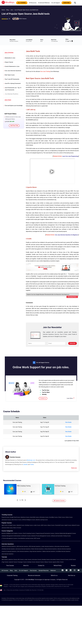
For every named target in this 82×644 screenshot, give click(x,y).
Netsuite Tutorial (40, 562)
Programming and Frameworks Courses (45, 533)
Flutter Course (62, 517)
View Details (68, 422)
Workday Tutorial (46, 559)
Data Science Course (16, 520)
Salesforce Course (25, 517)
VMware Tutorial (48, 562)
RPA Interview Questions (35, 546)
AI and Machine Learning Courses (26, 538)
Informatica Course (44, 517)
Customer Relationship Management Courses (65, 533)
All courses (22, 3)
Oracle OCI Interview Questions (9, 551)
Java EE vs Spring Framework (13, 83)
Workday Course (29, 525)
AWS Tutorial (5, 559)
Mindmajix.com (31, 460)
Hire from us (72, 575)
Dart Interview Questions (8, 554)
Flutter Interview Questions (37, 549)
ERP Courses (37, 538)
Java (12, 10)
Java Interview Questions (12, 94)
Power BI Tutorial (64, 559)
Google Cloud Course (15, 517)
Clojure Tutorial (9, 62)
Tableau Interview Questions (49, 551)
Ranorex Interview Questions (64, 549)
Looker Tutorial (28, 559)
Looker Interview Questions (48, 546)
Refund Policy (58, 566)
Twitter (32, 464)
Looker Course (37, 525)
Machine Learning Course (42, 520)
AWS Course (44, 525)
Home (3, 10)
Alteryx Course (51, 525)
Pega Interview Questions (36, 551)
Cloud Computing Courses (29, 533)
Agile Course (5, 525)
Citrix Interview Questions (23, 551)
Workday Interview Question (8, 549)
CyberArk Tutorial (13, 562)
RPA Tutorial (21, 559)
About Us (26, 566)
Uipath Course (68, 525)
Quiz (16, 570)
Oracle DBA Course (34, 517)
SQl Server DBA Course (7, 528)
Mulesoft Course (76, 525)
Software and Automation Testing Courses (61, 536)
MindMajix (32, 580)
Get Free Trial (14, 125)
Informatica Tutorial (36, 559)
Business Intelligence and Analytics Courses (12, 533)
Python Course (69, 517)
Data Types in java (10, 75)
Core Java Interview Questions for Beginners (67, 235)
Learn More (71, 398)
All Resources (33, 3)
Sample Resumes (44, 570)
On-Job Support (56, 3)
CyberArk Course (20, 525)
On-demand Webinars (44, 3)
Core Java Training (45, 71)
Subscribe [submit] (73, 343)
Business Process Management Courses (41, 536)
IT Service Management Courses (9, 538)
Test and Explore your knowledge (14, 106)
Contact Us (41, 566)
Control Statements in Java (12, 66)
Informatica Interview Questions (62, 546)
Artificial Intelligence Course (29, 520)
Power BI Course (5, 517)
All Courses (5, 570)
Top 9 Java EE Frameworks (12, 79)
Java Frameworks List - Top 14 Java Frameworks (13, 89)
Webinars (53, 570)
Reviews (73, 566)
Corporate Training (12, 575)
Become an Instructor (34, 575)
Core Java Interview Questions (13, 71)
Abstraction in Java (10, 58)
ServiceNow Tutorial (55, 559)
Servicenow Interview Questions (23, 549)
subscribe (67, 3)
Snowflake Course (53, 517)
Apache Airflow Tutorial (58, 562)
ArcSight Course (12, 525)
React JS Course (17, 528)
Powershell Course (59, 525)
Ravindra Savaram (15, 457)
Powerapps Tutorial (22, 562)
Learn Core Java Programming (70, 156)
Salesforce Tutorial (13, 559)
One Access (33, 570)
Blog (8, 10)
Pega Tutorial (5, 562)
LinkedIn (25, 464)
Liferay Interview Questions (51, 549)
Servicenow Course (6, 520)
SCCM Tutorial (72, 559)
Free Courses (10, 566)
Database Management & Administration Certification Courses (16, 536)
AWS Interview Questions (23, 546)
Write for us (54, 575)
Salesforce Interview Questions (9, 546)
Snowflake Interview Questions (63, 551)
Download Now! (72, 297)
